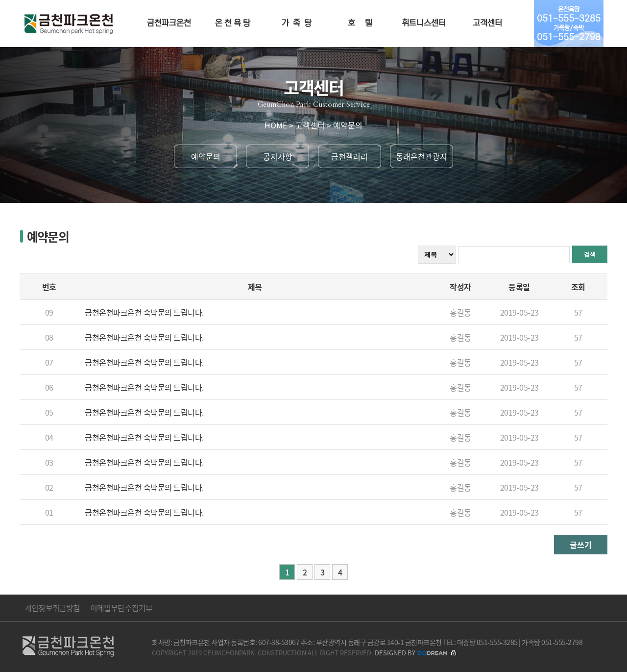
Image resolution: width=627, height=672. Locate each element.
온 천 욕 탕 (233, 23)
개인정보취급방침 (52, 608)
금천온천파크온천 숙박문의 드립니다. (144, 312)
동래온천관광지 (422, 156)
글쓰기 (581, 545)
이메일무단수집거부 (121, 608)
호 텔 (360, 23)
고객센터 (487, 23)
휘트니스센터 (424, 23)
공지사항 (278, 156)
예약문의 (206, 156)
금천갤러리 (350, 156)
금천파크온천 (169, 23)
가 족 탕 (297, 23)
